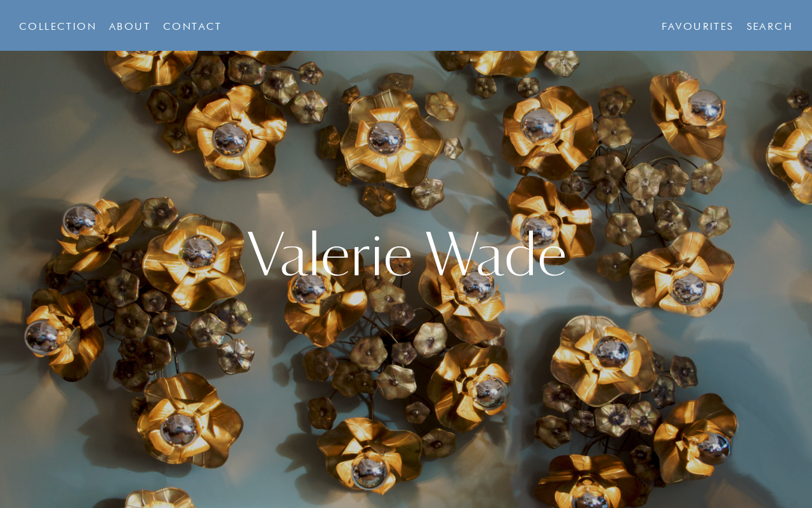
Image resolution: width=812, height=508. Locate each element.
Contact (193, 27)
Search (770, 27)
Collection (58, 27)
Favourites (698, 27)
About (130, 27)
